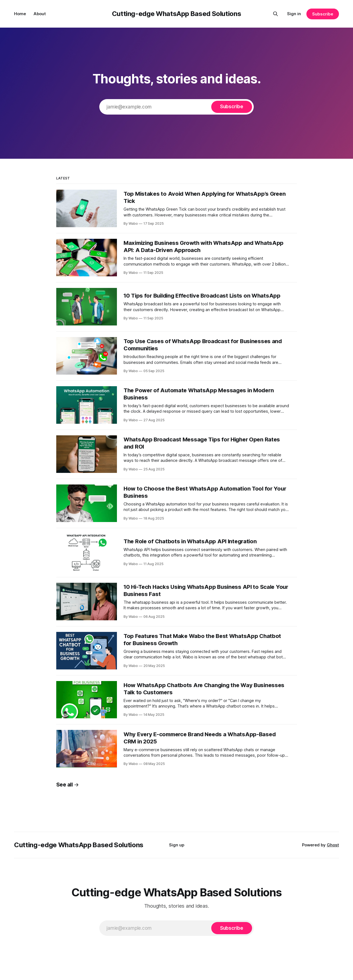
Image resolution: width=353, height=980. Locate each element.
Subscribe (323, 14)
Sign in (294, 14)
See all (68, 785)
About (40, 14)
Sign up (177, 845)
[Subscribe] (232, 107)
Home (20, 14)
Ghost (333, 845)
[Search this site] (276, 14)
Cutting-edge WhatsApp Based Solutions (177, 14)
